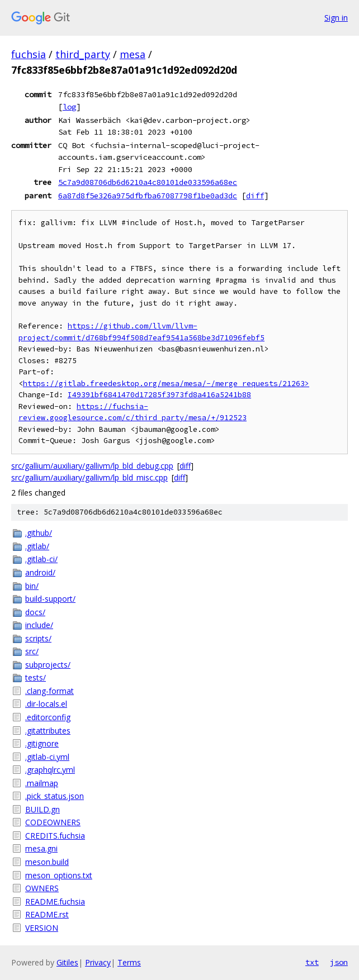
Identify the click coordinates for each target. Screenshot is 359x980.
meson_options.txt (59, 875)
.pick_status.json (55, 796)
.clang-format (49, 691)
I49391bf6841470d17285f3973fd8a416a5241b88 (159, 395)
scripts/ (38, 638)
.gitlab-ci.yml (47, 757)
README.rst (47, 914)
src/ (32, 651)
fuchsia (29, 54)
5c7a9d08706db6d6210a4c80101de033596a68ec (148, 182)
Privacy (98, 962)
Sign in (336, 18)
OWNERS (42, 888)
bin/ (32, 586)
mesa (133, 54)
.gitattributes (48, 731)
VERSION (42, 928)
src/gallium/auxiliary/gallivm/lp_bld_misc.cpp (89, 477)
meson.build (47, 862)
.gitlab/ (37, 546)
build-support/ (50, 599)
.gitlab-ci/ (41, 559)
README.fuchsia (55, 901)
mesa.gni (41, 848)
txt (312, 962)
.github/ (39, 533)
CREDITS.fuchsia (55, 836)
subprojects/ (48, 665)
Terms (129, 962)
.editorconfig (48, 717)
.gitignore (42, 743)
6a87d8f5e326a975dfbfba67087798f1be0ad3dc (148, 196)
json (339, 962)
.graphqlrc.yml (50, 770)
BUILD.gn (42, 809)
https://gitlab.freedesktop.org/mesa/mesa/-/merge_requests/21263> (166, 384)
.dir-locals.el (46, 704)
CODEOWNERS (53, 822)
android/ (40, 572)
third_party (83, 54)
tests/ (36, 677)
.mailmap (42, 783)
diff (255, 196)
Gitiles (67, 962)
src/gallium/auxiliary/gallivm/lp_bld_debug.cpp (92, 466)
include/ (39, 625)
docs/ (35, 612)
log (69, 107)
